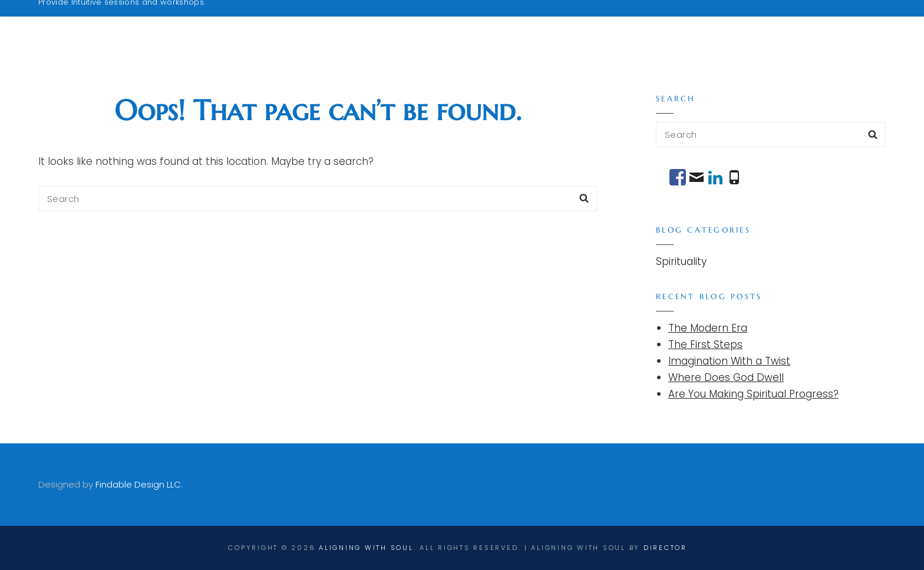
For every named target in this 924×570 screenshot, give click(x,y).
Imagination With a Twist (729, 361)
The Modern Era (708, 328)
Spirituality (681, 261)
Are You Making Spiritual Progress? (753, 394)
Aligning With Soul (134, 19)
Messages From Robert (792, 25)
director (665, 548)
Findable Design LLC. (139, 484)
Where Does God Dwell (726, 377)
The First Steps (705, 344)
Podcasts (674, 25)
